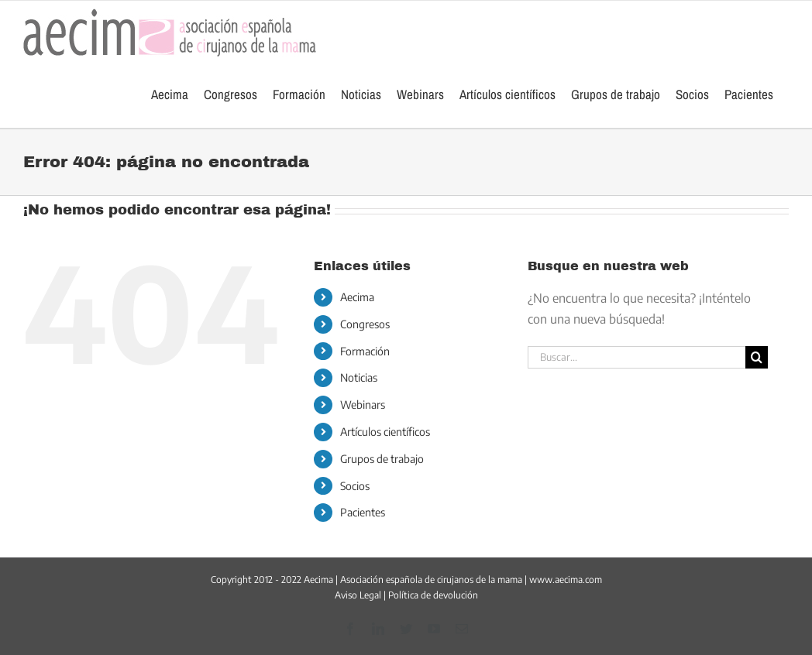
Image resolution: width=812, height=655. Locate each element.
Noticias (359, 377)
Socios (355, 486)
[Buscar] (757, 357)
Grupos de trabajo (382, 459)
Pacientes (363, 512)
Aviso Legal (358, 595)
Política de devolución (433, 595)
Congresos (365, 324)
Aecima (357, 297)
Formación (365, 351)
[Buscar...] (636, 357)
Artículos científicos (385, 432)
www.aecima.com (566, 580)
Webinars (363, 405)
